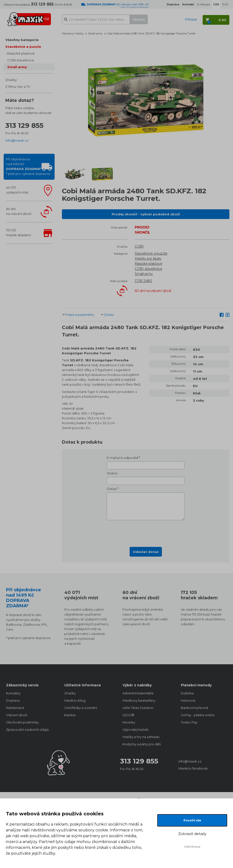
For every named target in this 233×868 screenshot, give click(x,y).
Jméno (112, 473)
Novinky (129, 722)
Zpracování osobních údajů (27, 730)
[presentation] (146, 532)
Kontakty (13, 693)
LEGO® (128, 715)
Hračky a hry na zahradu (141, 737)
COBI (139, 246)
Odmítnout (192, 847)
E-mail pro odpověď (122, 458)
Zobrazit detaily (192, 834)
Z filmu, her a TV (18, 87)
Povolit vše (192, 820)
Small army (17, 67)
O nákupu (204, 4)
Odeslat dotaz (146, 552)
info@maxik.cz (17, 140)
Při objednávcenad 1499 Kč (28, 166)
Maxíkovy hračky (73, 33)
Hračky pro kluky (148, 259)
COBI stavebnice (21, 60)
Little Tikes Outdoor (138, 708)
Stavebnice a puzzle (23, 47)
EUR (225, 4)
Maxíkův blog (75, 700)
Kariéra (70, 715)
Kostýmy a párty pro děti (142, 744)
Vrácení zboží (17, 715)
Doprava (13, 700)
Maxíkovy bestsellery (139, 700)
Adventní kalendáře (138, 693)
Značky (11, 80)
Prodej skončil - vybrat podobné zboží (146, 214)
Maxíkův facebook (193, 768)
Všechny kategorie (22, 40)
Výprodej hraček (136, 730)
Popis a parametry (80, 315)
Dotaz (109, 315)
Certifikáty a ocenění (81, 708)
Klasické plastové (21, 53)
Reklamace (15, 708)
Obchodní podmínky (22, 722)
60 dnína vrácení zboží (19, 211)
